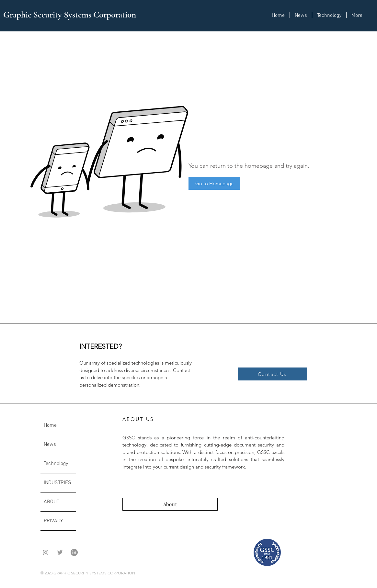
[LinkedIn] (74, 552)
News (50, 445)
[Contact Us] (273, 374)
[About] (170, 504)
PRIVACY (53, 521)
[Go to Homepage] (214, 183)
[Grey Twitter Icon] (60, 552)
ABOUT (51, 502)
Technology (56, 464)
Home (50, 425)
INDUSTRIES (57, 483)
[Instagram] (46, 552)
